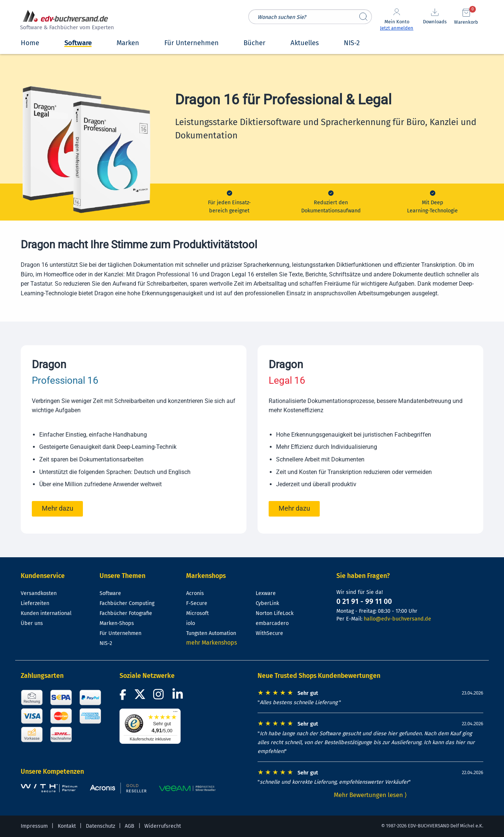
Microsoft (197, 613)
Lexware (266, 593)
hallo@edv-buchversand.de (397, 619)
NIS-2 (106, 643)
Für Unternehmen (120, 633)
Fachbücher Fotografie (126, 613)
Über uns (32, 623)
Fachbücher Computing (127, 603)
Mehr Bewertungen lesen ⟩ (370, 795)
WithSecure (269, 633)
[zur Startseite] (66, 21)
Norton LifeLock (275, 613)
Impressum (34, 826)
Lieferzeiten (35, 603)
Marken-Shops (117, 623)
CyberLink (267, 603)
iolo (191, 623)
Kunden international (46, 613)
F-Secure (197, 603)
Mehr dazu (58, 508)
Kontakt (67, 826)
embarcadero (272, 623)
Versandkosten (39, 593)
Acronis (195, 593)
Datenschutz (100, 826)
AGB (130, 826)
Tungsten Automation (211, 633)
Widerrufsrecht (163, 826)
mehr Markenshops (211, 643)
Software (110, 593)
